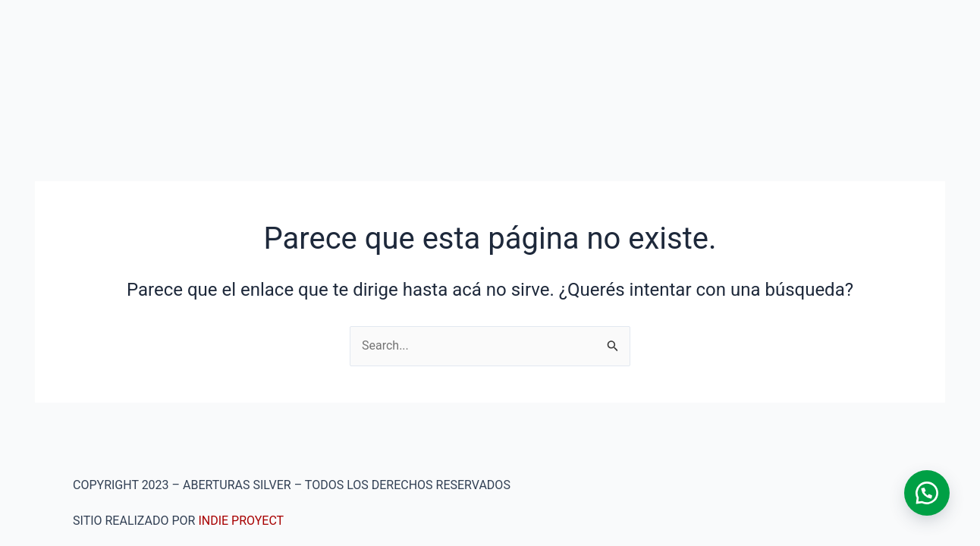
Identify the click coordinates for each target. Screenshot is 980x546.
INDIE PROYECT (241, 521)
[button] (927, 493)
